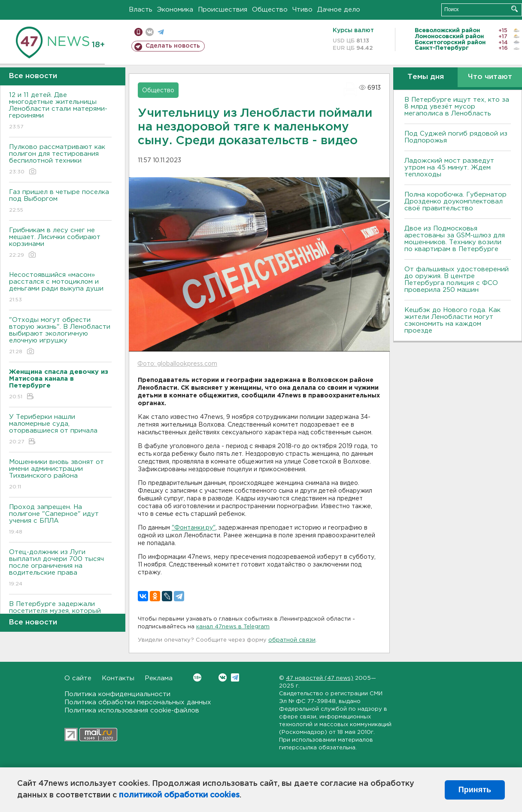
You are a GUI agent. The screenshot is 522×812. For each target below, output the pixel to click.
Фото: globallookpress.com (177, 364)
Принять (475, 790)
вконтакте (150, 32)
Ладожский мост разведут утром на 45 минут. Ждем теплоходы (449, 168)
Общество (270, 10)
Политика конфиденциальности (117, 694)
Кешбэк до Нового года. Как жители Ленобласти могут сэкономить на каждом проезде (452, 320)
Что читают (490, 77)
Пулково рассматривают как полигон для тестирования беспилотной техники (60, 160)
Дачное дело (339, 10)
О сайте (78, 678)
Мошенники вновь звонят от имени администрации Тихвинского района (60, 475)
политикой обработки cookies (179, 795)
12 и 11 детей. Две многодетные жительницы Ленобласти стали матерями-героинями (60, 111)
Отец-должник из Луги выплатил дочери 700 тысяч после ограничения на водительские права (60, 568)
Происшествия (223, 10)
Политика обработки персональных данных (138, 702)
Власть (141, 10)
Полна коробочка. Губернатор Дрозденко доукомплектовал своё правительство (455, 201)
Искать (514, 9)
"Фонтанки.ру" (194, 528)
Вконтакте (197, 677)
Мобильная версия (138, 32)
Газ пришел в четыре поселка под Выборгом (60, 201)
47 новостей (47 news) (320, 678)
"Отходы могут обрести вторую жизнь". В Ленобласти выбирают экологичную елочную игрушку (60, 336)
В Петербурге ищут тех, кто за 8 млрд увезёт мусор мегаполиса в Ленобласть (457, 107)
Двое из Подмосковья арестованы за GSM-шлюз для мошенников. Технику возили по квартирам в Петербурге (455, 239)
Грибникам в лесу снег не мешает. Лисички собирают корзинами (60, 243)
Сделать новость (173, 46)
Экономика (175, 10)
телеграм (161, 32)
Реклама (159, 678)
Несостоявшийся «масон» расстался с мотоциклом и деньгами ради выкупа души (60, 288)
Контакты (118, 678)
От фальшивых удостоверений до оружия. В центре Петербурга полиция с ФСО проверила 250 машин (457, 280)
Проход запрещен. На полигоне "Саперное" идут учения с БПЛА (60, 520)
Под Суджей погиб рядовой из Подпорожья (456, 137)
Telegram (235, 677)
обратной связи (292, 640)
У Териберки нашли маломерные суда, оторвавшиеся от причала (60, 430)
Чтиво (302, 10)
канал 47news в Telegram (233, 627)
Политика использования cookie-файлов (132, 710)
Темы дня (426, 77)
